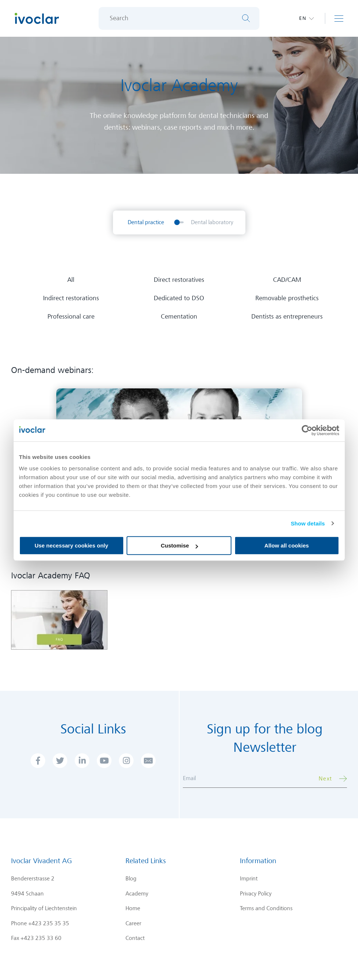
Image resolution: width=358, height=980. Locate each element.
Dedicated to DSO (179, 298)
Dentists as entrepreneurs (287, 317)
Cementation (179, 317)
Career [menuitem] (133, 923)
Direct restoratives (179, 280)
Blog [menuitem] (131, 879)
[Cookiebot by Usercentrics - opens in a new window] (307, 430)
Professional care (71, 317)
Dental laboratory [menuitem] (212, 222)
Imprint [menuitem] (249, 879)
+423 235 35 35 (49, 923)
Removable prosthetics (287, 298)
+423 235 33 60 (41, 938)
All (71, 280)
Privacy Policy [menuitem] (256, 894)
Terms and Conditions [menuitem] (266, 908)
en (303, 18)
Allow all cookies (287, 545)
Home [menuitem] (133, 908)
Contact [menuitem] (135, 938)
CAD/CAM (287, 280)
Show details (308, 523)
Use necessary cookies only (71, 545)
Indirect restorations (71, 298)
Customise (179, 545)
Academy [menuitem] (137, 894)
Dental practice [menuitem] (146, 222)
